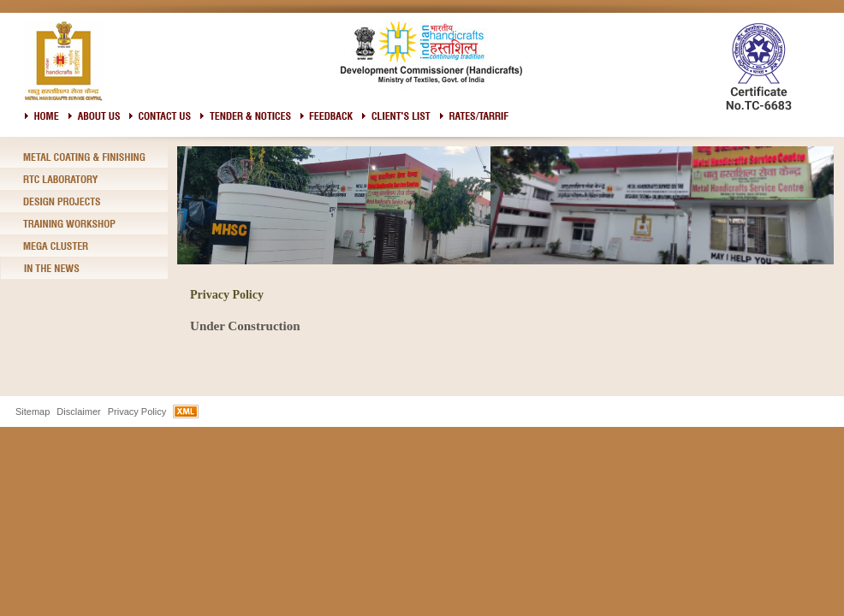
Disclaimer (78, 412)
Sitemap (33, 412)
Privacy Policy (137, 412)
